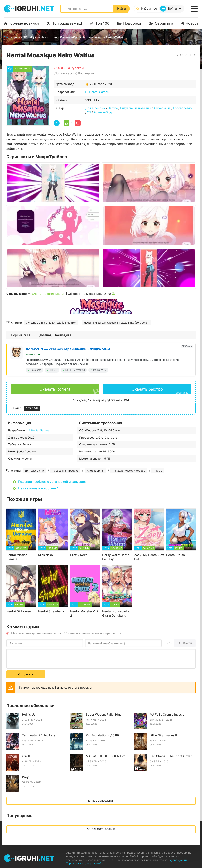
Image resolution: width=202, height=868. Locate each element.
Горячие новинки (24, 23)
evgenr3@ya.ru (177, 860)
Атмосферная (95, 471)
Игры (53, 37)
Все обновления (103, 801)
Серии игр (164, 23)
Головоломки (183, 108)
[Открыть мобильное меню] (194, 9)
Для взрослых (95, 108)
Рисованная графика (65, 471)
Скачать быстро (161, 390)
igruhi (35, 9)
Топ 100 (102, 23)
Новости (193, 23)
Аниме (158, 471)
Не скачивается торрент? (38, 488)
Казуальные (162, 108)
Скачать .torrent (55, 389)
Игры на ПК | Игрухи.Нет (28, 37)
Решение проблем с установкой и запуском (52, 482)
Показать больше (103, 829)
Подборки (132, 23)
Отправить (26, 674)
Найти (122, 9)
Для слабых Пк (35, 471)
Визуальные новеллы (136, 108)
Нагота (113, 108)
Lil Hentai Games (97, 92)
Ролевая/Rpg (69, 37)
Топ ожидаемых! (67, 23)
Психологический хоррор (129, 471)
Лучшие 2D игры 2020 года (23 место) (51, 323)
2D (89, 112)
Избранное (149, 9)
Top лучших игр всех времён (85, 863)
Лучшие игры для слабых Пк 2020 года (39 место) (116, 323)
